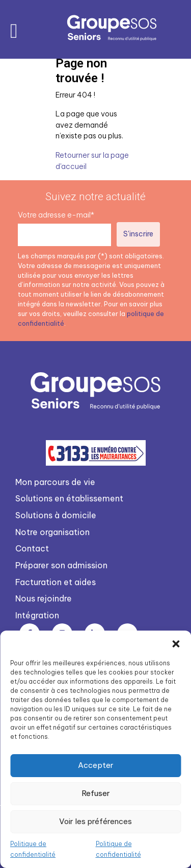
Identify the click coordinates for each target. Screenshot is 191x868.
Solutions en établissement (69, 498)
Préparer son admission (61, 565)
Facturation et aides (56, 582)
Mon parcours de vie (55, 482)
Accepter (96, 765)
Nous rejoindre (44, 598)
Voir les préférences (95, 821)
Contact (32, 548)
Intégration (37, 615)
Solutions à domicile (56, 515)
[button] (176, 643)
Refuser (96, 793)
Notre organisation (52, 532)
